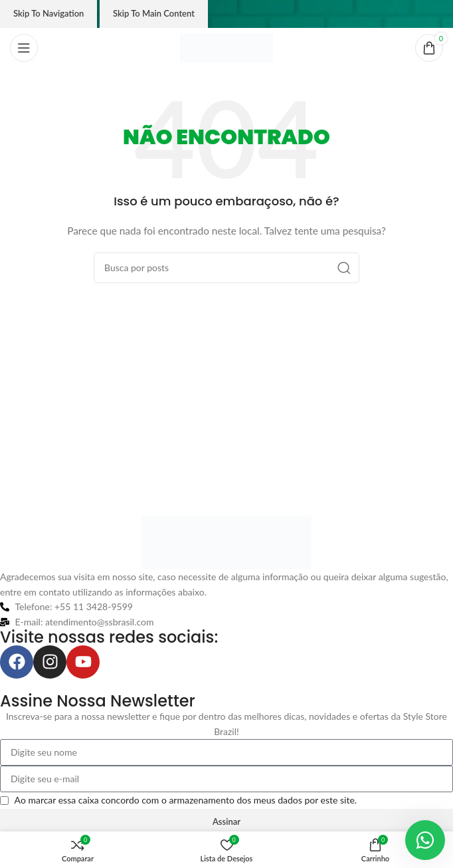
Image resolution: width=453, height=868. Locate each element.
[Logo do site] (226, 47)
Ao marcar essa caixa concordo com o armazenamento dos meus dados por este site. (186, 800)
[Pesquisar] (226, 268)
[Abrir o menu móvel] (24, 48)
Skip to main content (154, 13)
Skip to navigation (48, 13)
